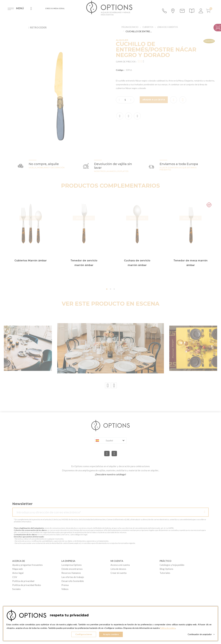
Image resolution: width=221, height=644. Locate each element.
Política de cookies (168, 629)
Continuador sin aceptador (201, 635)
